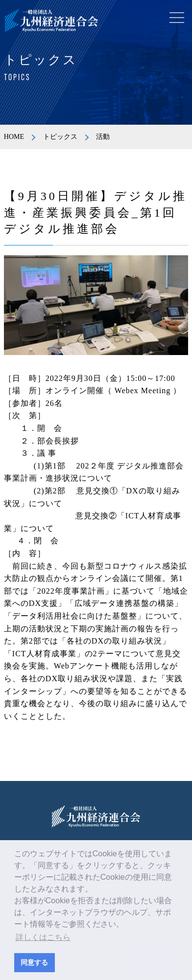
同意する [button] (34, 962)
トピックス (60, 137)
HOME (14, 137)
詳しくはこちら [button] (43, 937)
